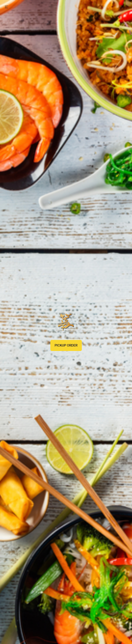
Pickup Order (66, 345)
